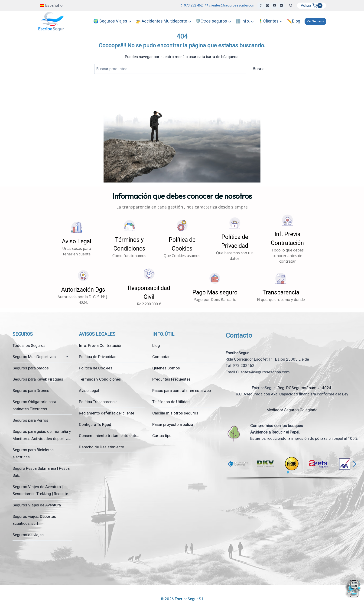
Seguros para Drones (31, 391)
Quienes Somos (166, 368)
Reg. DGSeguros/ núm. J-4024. (304, 388)
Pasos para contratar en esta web (182, 391)
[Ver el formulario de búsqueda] (291, 6)
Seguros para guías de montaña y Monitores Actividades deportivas (42, 435)
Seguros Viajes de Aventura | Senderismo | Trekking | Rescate (40, 490)
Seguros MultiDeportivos (34, 357)
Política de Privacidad (98, 357)
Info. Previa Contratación (101, 346)
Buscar (259, 69)
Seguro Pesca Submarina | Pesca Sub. (41, 472)
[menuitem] (51, 6)
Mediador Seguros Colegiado (292, 410)
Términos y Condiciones (100, 379)
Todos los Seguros (29, 346)
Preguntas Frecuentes (171, 379)
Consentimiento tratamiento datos (109, 436)
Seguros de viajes (28, 535)
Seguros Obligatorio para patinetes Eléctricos (34, 405)
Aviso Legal (89, 391)
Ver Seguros (315, 21)
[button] (77, 239)
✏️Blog (294, 21)
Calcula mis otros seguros (175, 413)
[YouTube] (274, 6)
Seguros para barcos (31, 368)
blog (156, 346)
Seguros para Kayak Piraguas (38, 379)
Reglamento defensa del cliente (107, 413)
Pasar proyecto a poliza (173, 424)
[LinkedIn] (281, 6)
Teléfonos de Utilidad (171, 402)
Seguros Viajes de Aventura (37, 505)
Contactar (161, 357)
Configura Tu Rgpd (95, 424)
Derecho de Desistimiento (102, 447)
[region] (292, 467)
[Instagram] (267, 6)
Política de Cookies (96, 368)
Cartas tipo (162, 436)
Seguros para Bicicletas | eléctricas (34, 453)
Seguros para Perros (30, 420)
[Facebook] (260, 6)
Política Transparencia (98, 402)
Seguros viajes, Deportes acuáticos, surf (34, 520)
